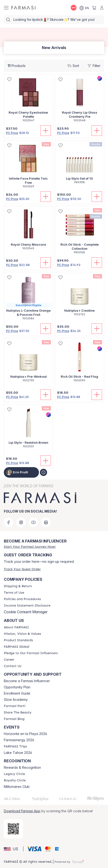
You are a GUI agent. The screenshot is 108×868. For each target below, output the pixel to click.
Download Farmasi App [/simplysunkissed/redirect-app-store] (22, 811)
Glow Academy (16, 700)
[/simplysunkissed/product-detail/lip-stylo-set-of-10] (80, 165)
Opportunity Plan (17, 687)
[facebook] (9, 522)
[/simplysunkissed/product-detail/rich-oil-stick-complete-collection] (80, 233)
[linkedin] (46, 522)
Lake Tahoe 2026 (18, 753)
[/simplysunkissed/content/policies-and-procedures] (22, 599)
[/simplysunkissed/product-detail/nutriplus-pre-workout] (28, 363)
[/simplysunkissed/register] (30, 547)
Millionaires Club (17, 787)
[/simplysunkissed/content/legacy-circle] (14, 774)
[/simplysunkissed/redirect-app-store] (13, 829)
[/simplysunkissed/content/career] (9, 660)
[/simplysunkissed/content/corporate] (17, 647)
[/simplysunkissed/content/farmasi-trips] (15, 746)
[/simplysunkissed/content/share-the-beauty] (18, 713)
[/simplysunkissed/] (23, 8)
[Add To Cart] (46, 131)
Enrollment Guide (17, 693)
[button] (13, 849)
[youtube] (33, 522)
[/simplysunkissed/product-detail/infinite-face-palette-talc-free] (28, 167)
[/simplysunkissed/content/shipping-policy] (18, 586)
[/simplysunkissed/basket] (94, 8)
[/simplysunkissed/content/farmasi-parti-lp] (15, 706)
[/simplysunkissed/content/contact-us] (13, 666)
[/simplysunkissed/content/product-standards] (18, 640)
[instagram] (21, 522)
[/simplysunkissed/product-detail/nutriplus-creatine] (80, 297)
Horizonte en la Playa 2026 (25, 734)
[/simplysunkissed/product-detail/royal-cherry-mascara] (28, 231)
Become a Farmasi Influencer (27, 681)
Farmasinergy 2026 (19, 740)
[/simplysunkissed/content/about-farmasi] (16, 627)
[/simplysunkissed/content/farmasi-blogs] (14, 719)
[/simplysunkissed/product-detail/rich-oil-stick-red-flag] (80, 363)
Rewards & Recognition (22, 768)
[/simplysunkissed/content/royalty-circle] (15, 780)
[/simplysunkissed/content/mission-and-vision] (22, 634)
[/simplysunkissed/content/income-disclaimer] (27, 606)
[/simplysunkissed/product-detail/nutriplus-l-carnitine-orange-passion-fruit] (28, 299)
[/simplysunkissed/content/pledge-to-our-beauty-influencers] (31, 653)
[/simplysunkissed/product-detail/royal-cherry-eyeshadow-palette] (28, 101)
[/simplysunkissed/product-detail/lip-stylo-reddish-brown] (28, 429)
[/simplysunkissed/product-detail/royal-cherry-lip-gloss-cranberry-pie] (80, 101)
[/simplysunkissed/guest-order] (22, 569)
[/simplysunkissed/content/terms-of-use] (14, 593)
